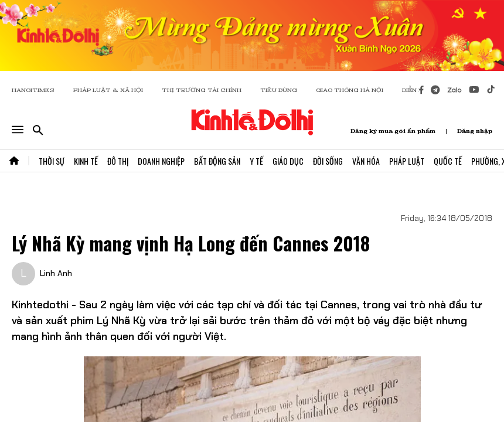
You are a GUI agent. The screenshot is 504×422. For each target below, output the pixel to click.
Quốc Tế (448, 161)
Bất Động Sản (217, 161)
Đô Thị (118, 161)
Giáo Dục (288, 161)
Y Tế (256, 161)
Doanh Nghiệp (161, 161)
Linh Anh (56, 273)
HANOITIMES (33, 90)
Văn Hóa (366, 161)
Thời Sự (52, 161)
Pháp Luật (407, 161)
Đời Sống (328, 161)
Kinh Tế (86, 161)
